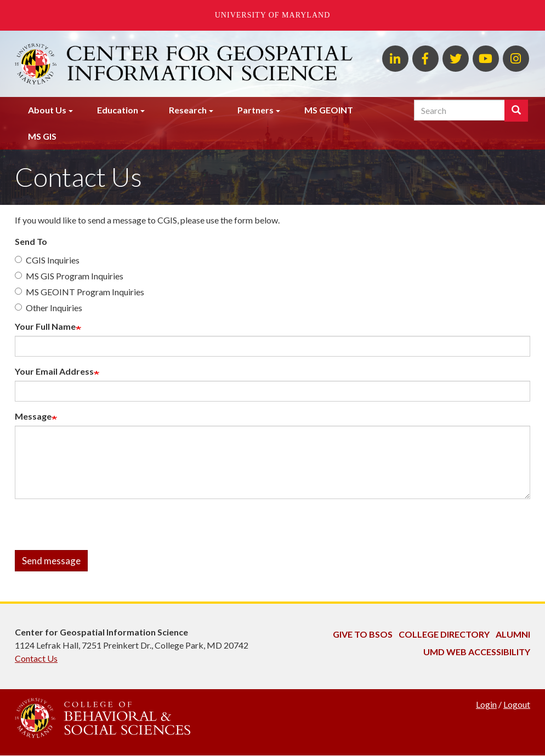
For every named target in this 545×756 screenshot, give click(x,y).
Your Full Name (45, 326)
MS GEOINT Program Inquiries (80, 292)
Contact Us (36, 658)
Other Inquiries (49, 308)
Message (33, 416)
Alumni (513, 634)
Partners (256, 110)
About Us (47, 110)
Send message (51, 561)
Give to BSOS (363, 634)
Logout (517, 704)
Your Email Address (54, 371)
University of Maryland (273, 15)
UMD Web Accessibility (477, 652)
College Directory (444, 634)
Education (118, 110)
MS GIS (42, 136)
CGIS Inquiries (47, 260)
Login (486, 704)
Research (188, 110)
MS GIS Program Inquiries (69, 276)
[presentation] (98, 529)
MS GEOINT (329, 110)
